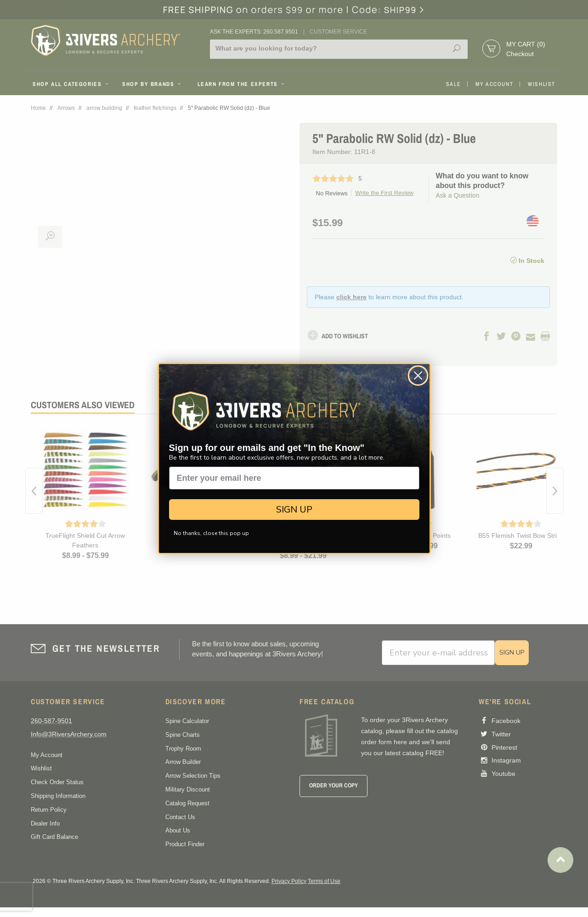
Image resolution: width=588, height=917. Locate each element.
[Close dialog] (418, 376)
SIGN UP (294, 510)
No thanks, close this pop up (211, 533)
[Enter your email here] (294, 478)
